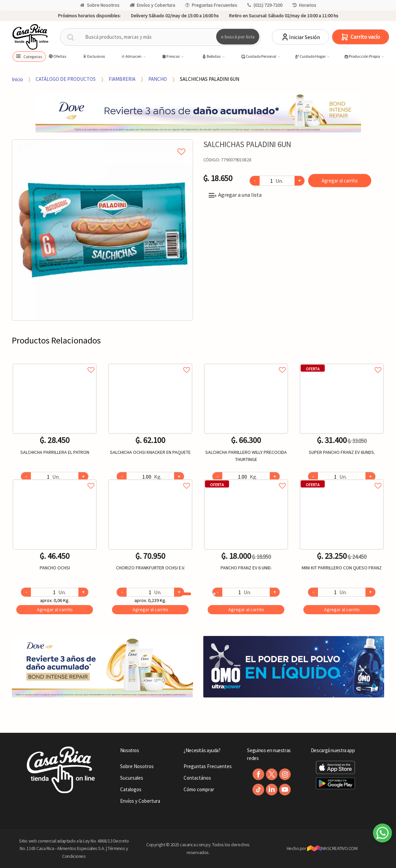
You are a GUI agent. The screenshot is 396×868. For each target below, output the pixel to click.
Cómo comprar (199, 789)
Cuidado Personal (259, 57)
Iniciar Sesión (300, 37)
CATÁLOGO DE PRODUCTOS (66, 79)
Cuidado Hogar (310, 57)
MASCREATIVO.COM (332, 848)
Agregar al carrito (340, 181)
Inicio (17, 79)
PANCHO (158, 79)
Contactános (197, 778)
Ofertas (57, 56)
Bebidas (211, 57)
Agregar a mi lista (102, 144)
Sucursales (132, 778)
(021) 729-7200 (265, 5)
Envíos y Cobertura (152, 5)
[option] (102, 230)
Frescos (171, 57)
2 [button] (214, 594)
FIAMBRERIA (122, 79)
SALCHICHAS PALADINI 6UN (210, 79)
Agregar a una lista (235, 195)
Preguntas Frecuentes (211, 5)
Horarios (304, 5)
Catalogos (131, 789)
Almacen (131, 57)
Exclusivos (93, 56)
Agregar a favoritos (55, 362)
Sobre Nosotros (100, 5)
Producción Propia (362, 57)
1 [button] (186, 594)
